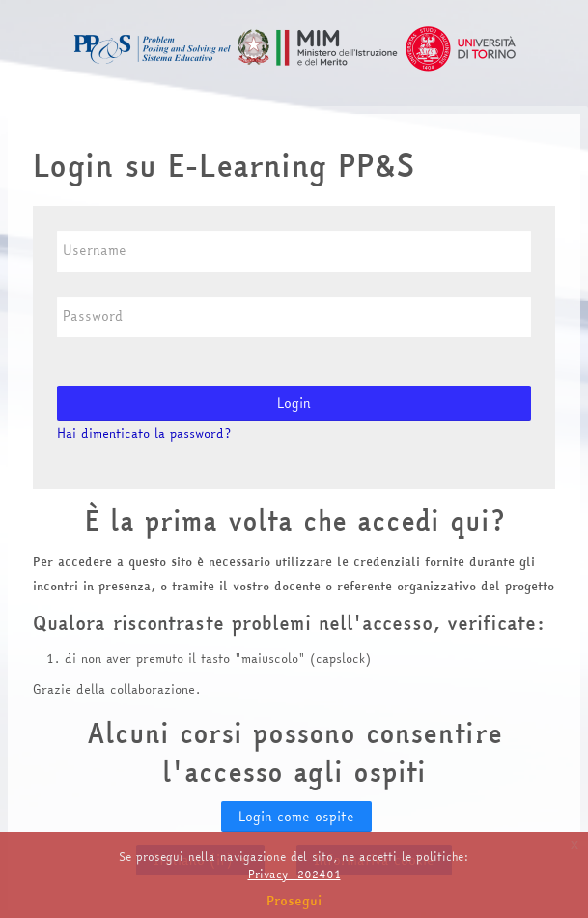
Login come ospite (296, 817)
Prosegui (294, 901)
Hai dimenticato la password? (144, 433)
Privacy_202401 (294, 874)
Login (294, 403)
